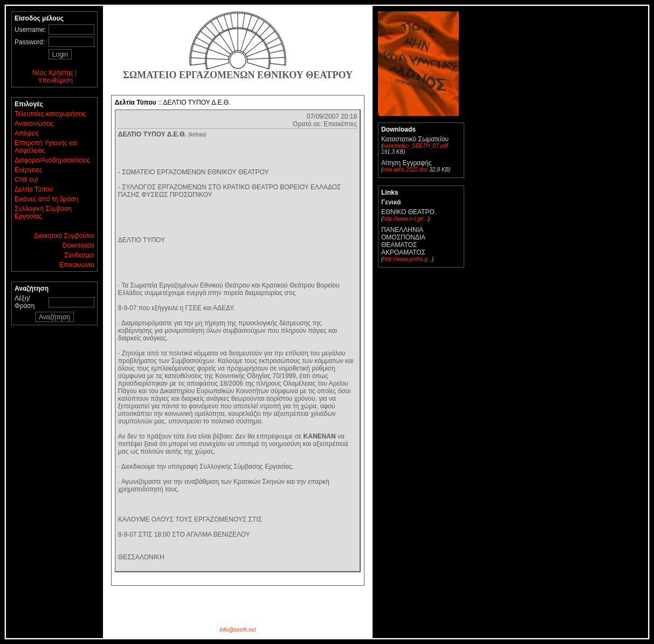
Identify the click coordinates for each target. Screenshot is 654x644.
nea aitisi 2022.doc (405, 170)
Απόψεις (27, 133)
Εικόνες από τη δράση (46, 199)
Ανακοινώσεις (34, 124)
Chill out (26, 180)
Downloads (78, 245)
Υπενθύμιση (55, 80)
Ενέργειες (28, 170)
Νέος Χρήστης (53, 73)
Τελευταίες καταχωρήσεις (50, 114)
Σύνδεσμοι (79, 255)
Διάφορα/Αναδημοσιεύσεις (52, 160)
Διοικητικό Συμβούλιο (64, 236)
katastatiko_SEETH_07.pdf (415, 146)
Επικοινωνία (77, 265)
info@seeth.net (237, 630)
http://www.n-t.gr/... (405, 219)
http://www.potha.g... (407, 259)
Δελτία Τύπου (34, 189)
